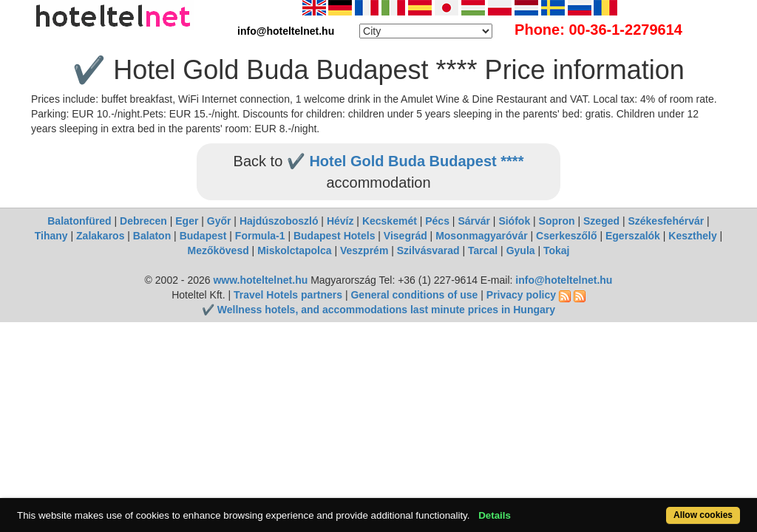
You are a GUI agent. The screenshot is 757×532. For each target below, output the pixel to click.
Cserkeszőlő (566, 236)
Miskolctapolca (294, 250)
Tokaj (557, 250)
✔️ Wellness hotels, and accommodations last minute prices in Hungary (378, 310)
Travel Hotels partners (288, 295)
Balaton (152, 236)
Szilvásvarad (428, 250)
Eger (187, 221)
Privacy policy (521, 295)
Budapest (203, 236)
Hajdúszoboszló (279, 221)
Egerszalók (633, 236)
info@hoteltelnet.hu (564, 280)
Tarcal (483, 250)
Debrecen (143, 221)
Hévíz (340, 221)
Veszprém (364, 250)
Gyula (521, 250)
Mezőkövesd (218, 250)
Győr (219, 221)
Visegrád (405, 236)
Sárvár (474, 221)
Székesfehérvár (666, 221)
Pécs (437, 221)
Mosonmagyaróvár (481, 236)
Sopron (557, 221)
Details (532, 507)
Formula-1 (260, 236)
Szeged (601, 221)
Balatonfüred (79, 221)
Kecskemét (390, 221)
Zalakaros (100, 236)
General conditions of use (414, 295)
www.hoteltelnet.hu (260, 280)
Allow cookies (662, 507)
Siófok (514, 221)
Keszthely (692, 236)
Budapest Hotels (334, 236)
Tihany (51, 236)
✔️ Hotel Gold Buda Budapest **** (405, 161)
